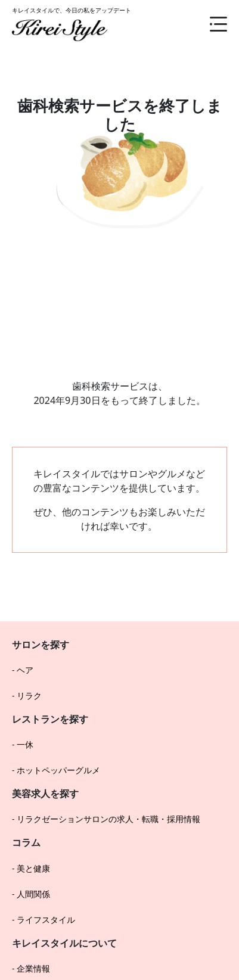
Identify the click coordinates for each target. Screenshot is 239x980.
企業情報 (33, 968)
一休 (25, 744)
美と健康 (33, 868)
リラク (29, 696)
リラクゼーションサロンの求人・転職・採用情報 (108, 819)
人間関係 (33, 894)
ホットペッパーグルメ (58, 770)
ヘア (25, 670)
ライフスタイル (46, 920)
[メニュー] (209, 24)
